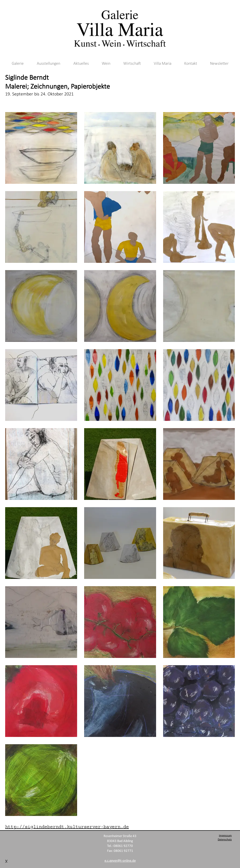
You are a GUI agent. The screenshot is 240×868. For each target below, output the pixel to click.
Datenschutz (225, 840)
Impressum (225, 836)
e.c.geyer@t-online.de (120, 861)
